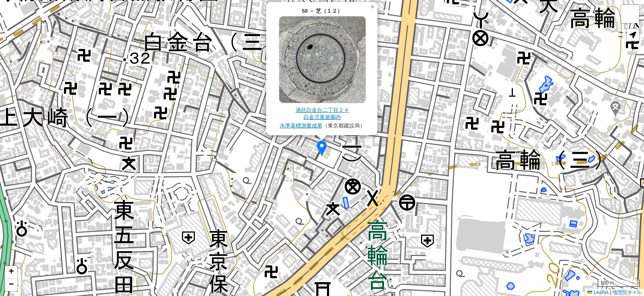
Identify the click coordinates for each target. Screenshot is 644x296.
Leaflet (598, 292)
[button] (322, 149)
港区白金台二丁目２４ (322, 110)
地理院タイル (627, 292)
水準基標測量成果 (301, 126)
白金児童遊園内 (322, 117)
